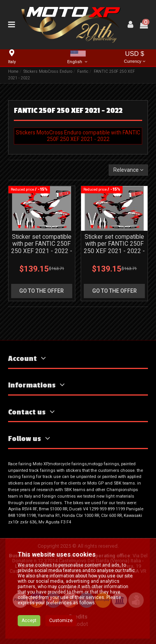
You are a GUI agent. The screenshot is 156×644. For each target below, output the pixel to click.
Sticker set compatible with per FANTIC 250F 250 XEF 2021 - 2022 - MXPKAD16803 (114, 248)
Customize (61, 621)
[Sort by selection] (128, 170)
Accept (29, 621)
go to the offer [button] (41, 291)
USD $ (135, 58)
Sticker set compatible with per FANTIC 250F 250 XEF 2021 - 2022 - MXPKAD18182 (42, 248)
